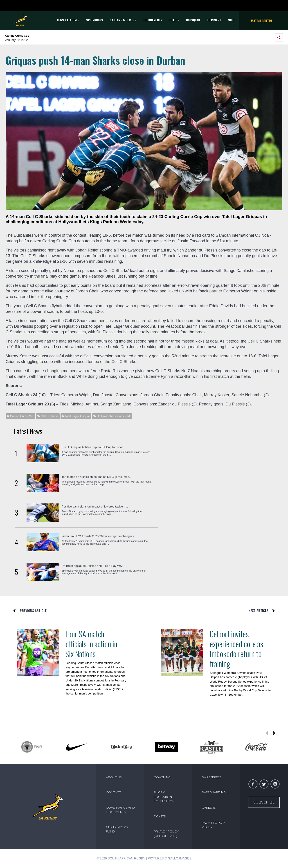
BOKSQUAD (193, 20)
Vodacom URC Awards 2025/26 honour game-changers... (99, 536)
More (231, 20)
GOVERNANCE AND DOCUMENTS (120, 810)
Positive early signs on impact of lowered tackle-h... (95, 506)
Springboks (95, 20)
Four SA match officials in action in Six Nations (91, 644)
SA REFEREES (212, 777)
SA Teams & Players (123, 20)
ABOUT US (114, 777)
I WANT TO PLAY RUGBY (214, 825)
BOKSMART (214, 20)
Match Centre (262, 21)
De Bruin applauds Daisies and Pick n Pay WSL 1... (95, 566)
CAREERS (209, 808)
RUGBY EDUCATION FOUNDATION (164, 797)
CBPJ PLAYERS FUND (117, 829)
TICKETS (174, 20)
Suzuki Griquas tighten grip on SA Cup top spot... (93, 447)
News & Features (68, 20)
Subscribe (264, 802)
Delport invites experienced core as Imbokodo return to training (236, 649)
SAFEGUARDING (214, 792)
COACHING (162, 777)
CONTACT (113, 792)
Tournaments (153, 20)
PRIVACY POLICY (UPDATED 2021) (166, 834)
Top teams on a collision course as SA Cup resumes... (97, 477)
